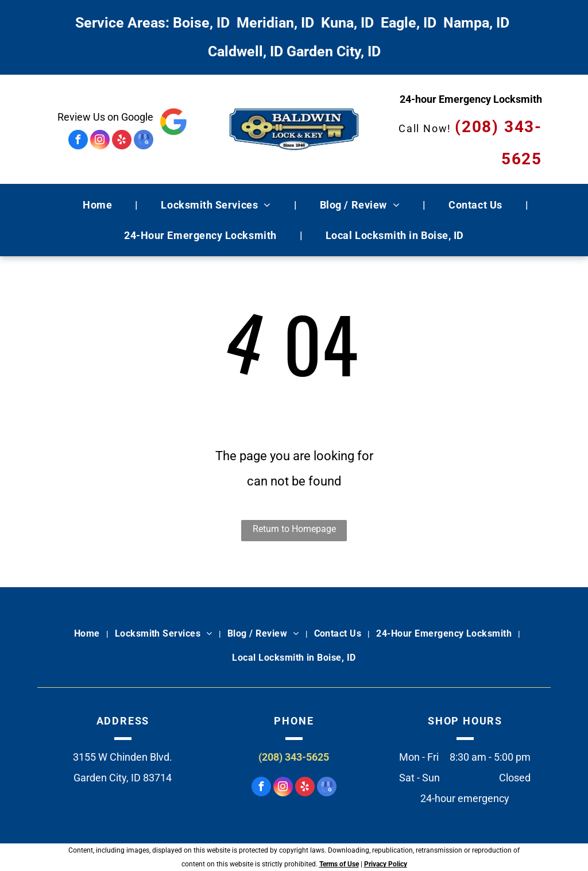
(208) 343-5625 (294, 757)
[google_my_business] (144, 141)
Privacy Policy (386, 864)
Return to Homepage (294, 529)
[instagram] (100, 141)
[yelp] (122, 141)
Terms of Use (339, 864)
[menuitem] (99, 205)
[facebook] (78, 141)
